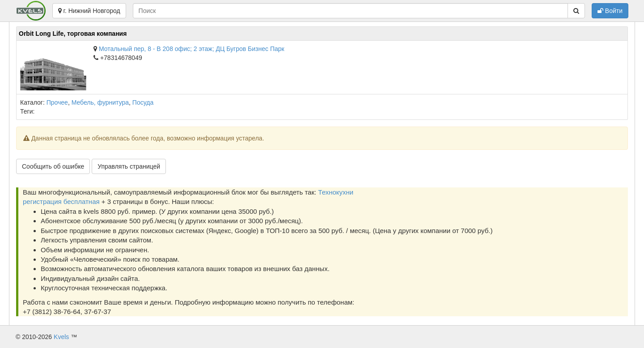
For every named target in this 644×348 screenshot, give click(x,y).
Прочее (57, 102)
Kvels (61, 337)
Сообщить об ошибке (53, 166)
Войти (610, 11)
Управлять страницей (129, 166)
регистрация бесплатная (61, 202)
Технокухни (336, 192)
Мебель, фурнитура (100, 102)
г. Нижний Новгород (89, 11)
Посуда (143, 102)
